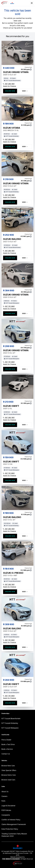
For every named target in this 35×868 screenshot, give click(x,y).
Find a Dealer (6, 740)
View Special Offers (9, 770)
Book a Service (7, 749)
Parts (3, 801)
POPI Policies (6, 810)
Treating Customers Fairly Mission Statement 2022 (14, 835)
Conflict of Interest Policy (11, 820)
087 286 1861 (9, 84)
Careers (4, 796)
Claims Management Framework (14, 824)
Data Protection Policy (10, 829)
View (25, 91)
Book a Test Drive (8, 744)
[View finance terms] (31, 69)
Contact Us (6, 754)
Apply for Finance (10, 86)
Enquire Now (10, 91)
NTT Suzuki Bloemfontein (11, 719)
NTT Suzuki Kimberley (10, 723)
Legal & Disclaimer (8, 806)
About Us (5, 792)
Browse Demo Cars (9, 775)
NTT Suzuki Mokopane (10, 728)
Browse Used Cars (8, 780)
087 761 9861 (9, 306)
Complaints (6, 815)
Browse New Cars (8, 766)
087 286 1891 (9, 139)
